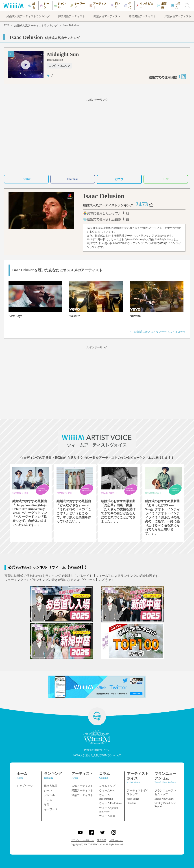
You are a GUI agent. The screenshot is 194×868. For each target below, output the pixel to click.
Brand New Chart (164, 799)
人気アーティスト (82, 786)
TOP (6, 25)
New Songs (133, 799)
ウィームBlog (107, 790)
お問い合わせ (116, 840)
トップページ (25, 786)
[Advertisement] (97, 136)
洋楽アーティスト (82, 795)
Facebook (73, 179)
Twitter (26, 179)
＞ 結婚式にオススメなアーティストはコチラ (157, 332)
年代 (47, 805)
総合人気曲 (51, 786)
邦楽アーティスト (82, 790)
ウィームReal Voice (110, 803)
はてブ (119, 179)
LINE (166, 179)
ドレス (48, 800)
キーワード (51, 809)
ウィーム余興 (107, 816)
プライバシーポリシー (83, 840)
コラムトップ (107, 786)
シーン (48, 790)
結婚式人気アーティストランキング (36, 26)
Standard (132, 803)
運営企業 (102, 840)
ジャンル (49, 795)
